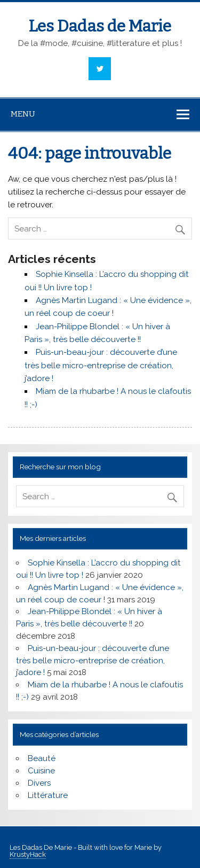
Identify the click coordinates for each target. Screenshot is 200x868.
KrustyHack (28, 854)
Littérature (48, 795)
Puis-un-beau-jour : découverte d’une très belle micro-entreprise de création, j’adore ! (101, 365)
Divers (39, 783)
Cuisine (41, 771)
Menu (23, 114)
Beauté (42, 758)
